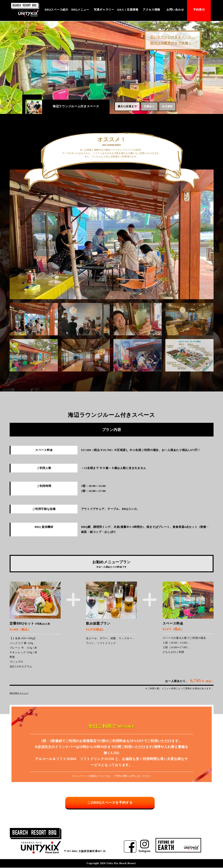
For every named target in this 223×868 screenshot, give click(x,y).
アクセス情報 (151, 10)
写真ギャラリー (104, 10)
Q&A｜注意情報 (128, 10)
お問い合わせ (175, 10)
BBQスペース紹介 (57, 10)
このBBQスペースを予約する (112, 804)
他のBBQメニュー (19, 693)
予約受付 (199, 10)
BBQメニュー (80, 10)
